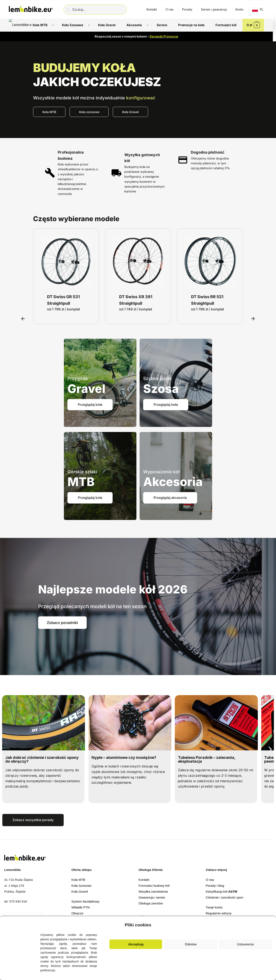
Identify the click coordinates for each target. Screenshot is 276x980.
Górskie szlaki (82, 472)
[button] (270, 924)
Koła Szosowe (81, 886)
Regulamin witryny (219, 913)
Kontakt (152, 9)
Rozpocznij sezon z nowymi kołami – (136, 36)
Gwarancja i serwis (152, 897)
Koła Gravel (80, 891)
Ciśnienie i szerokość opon (225, 897)
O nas (170, 9)
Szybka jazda (157, 378)
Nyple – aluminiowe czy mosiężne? (124, 757)
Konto (240, 9)
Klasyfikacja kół (221, 891)
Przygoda (78, 378)
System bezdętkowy (85, 901)
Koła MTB (78, 880)
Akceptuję (136, 944)
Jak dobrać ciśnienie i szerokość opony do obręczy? (42, 759)
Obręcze (77, 913)
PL (262, 9)
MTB (81, 482)
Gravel (86, 389)
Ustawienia (245, 944)
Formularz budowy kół (154, 886)
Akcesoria (173, 482)
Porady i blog (215, 886)
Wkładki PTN (81, 907)
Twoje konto (214, 907)
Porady (187, 9)
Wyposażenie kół (161, 472)
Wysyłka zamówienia (153, 891)
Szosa (161, 389)
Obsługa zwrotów (151, 903)
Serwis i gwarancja (214, 9)
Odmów (191, 944)
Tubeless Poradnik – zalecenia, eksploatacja (207, 759)
